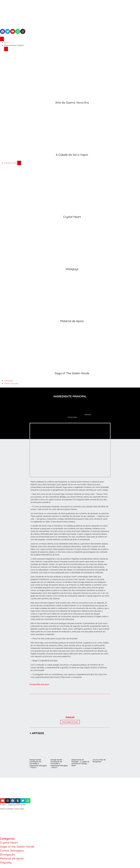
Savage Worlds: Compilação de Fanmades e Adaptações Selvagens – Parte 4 (38, 764)
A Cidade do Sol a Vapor (72, 155)
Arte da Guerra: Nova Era (72, 102)
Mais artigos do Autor (70, 722)
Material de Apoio (72, 321)
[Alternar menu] (2, 39)
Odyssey (6, 862)
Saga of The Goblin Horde (72, 373)
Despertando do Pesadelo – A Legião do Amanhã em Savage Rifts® (80, 763)
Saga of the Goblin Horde (17, 847)
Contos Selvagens (12, 851)
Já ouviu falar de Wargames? (99, 761)
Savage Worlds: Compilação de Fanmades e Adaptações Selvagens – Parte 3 (59, 764)
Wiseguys (72, 269)
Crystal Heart (72, 217)
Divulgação (8, 854)
